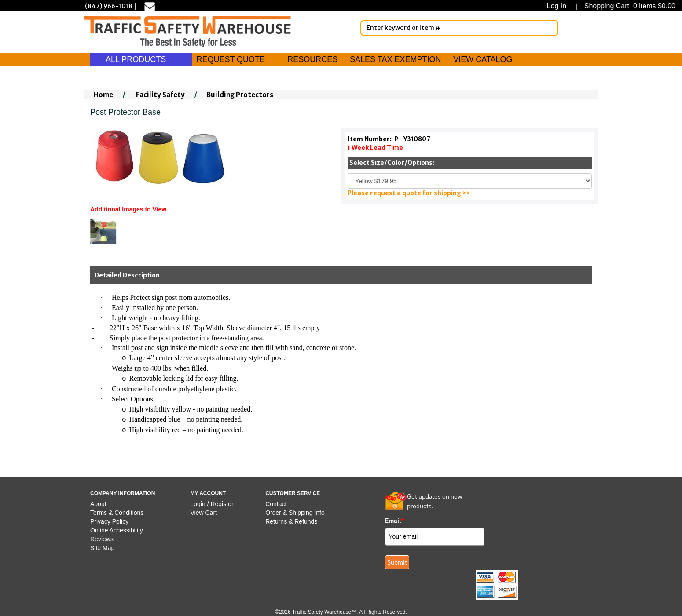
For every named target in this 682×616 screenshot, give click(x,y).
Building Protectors (240, 95)
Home (103, 95)
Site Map (102, 548)
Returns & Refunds (291, 521)
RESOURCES (312, 59)
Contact (276, 504)
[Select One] (470, 181)
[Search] (550, 28)
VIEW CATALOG (483, 59)
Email (395, 521)
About (98, 504)
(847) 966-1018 (109, 6)
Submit (397, 562)
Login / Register (212, 504)
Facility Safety (160, 95)
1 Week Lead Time (375, 148)
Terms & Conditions (117, 513)
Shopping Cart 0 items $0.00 (629, 6)
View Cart (204, 513)
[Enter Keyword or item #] (459, 28)
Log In (559, 6)
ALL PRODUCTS (141, 59)
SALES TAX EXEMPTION (395, 59)
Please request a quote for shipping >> (409, 193)
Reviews (102, 539)
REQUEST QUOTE (231, 59)
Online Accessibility (117, 530)
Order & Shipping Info (295, 513)
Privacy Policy (109, 521)
